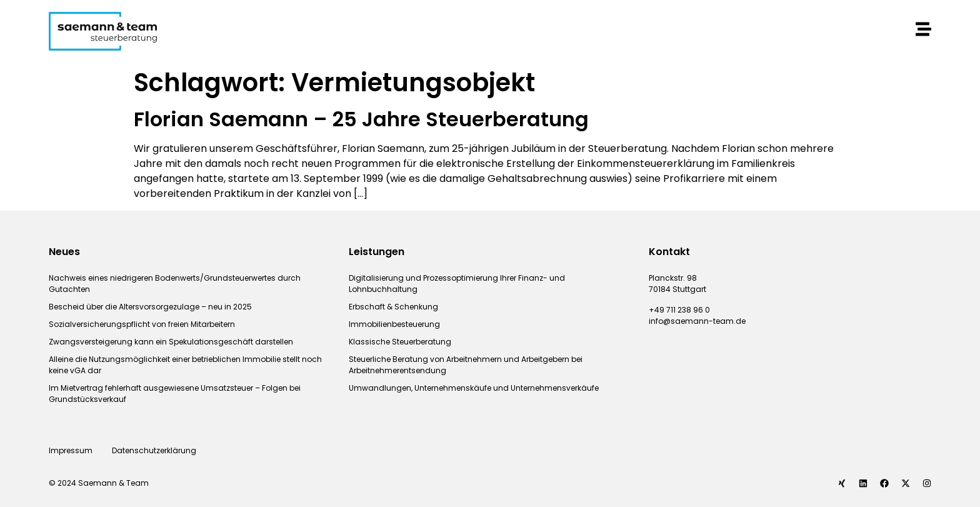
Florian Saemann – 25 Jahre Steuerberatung (361, 119)
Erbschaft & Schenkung (393, 307)
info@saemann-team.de (697, 321)
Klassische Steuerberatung (400, 342)
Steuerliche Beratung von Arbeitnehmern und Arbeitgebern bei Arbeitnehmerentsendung (466, 365)
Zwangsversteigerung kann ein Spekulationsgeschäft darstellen (171, 342)
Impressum (71, 450)
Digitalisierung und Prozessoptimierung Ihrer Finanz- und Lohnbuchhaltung (457, 284)
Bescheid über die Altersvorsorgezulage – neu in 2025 (150, 307)
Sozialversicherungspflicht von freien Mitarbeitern (142, 324)
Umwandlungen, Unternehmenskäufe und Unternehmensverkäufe (474, 388)
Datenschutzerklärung (155, 450)
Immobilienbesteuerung (394, 324)
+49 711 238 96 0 (679, 310)
